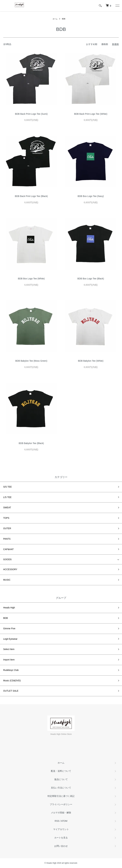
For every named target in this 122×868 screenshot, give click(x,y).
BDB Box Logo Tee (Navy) (91, 196)
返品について (61, 779)
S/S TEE (7, 487)
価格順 (105, 44)
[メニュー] (117, 6)
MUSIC (7, 580)
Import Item (9, 660)
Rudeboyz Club (11, 670)
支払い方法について (61, 788)
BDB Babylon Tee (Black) (31, 443)
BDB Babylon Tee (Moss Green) (31, 361)
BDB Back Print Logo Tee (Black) (31, 196)
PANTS (7, 539)
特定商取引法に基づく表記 (61, 796)
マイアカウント (61, 829)
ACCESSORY (10, 569)
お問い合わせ (61, 846)
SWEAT (7, 507)
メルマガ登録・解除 (61, 813)
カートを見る (61, 838)
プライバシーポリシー (61, 804)
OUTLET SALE (11, 691)
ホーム (55, 19)
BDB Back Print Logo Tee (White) (91, 114)
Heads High (9, 608)
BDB (64, 19)
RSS (57, 821)
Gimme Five (9, 628)
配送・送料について (61, 771)
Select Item (9, 649)
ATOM (64, 821)
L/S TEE (7, 497)
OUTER (7, 528)
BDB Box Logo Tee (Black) (91, 279)
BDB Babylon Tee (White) (91, 361)
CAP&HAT (8, 549)
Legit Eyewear (10, 639)
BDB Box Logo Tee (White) (31, 279)
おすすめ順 (92, 44)
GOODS (7, 559)
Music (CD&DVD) (12, 681)
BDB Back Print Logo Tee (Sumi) (31, 114)
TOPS (6, 518)
